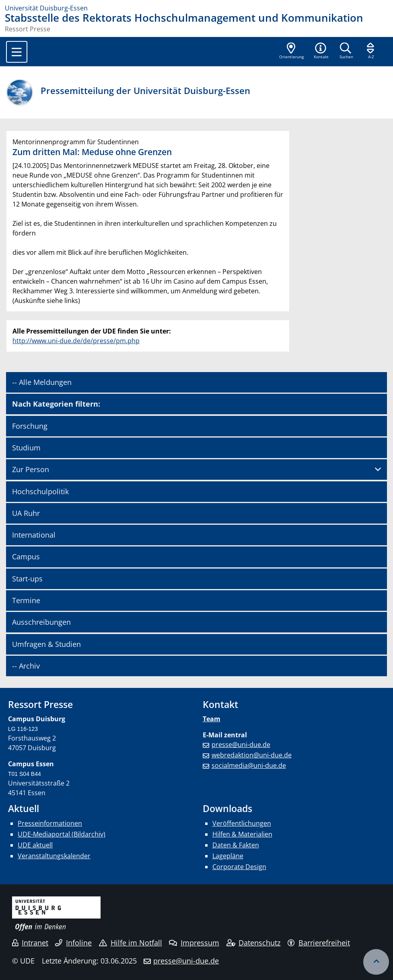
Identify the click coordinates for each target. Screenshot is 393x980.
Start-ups (27, 579)
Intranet (30, 943)
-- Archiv (26, 666)
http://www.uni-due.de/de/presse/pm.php (76, 341)
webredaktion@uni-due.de (252, 755)
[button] (321, 51)
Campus (26, 556)
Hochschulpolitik (40, 491)
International (34, 535)
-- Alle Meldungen (42, 382)
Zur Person (31, 469)
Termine (26, 600)
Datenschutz (254, 943)
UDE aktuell (35, 845)
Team (212, 719)
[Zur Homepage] (196, 8)
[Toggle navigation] (17, 52)
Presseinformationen (50, 823)
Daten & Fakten (236, 845)
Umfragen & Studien (46, 644)
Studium (26, 448)
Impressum (194, 943)
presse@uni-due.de (241, 745)
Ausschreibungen (41, 622)
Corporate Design (239, 867)
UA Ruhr (26, 513)
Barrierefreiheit (319, 943)
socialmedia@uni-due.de (249, 765)
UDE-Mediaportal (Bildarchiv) (62, 834)
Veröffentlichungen (242, 823)
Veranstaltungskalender (54, 856)
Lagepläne (228, 856)
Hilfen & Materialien (242, 834)
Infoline (73, 943)
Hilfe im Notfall (131, 943)
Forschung (30, 426)
